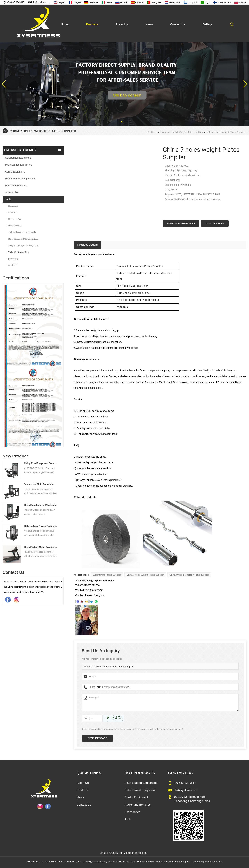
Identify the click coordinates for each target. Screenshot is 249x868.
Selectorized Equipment (18, 158)
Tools (174, 132)
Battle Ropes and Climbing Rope (22, 239)
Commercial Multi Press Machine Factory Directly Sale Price (41, 484)
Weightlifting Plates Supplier (107, 575)
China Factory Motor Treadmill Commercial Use (41, 547)
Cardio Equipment (15, 172)
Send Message (98, 738)
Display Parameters (181, 223)
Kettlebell (11, 265)
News (149, 24)
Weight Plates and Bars (191, 132)
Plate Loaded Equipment (18, 165)
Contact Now (215, 223)
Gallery (207, 24)
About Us (122, 24)
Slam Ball (11, 212)
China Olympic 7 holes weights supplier (189, 575)
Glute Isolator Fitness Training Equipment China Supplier (41, 526)
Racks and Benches (16, 186)
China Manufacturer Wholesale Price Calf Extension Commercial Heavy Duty (41, 505)
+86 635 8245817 (14, 2)
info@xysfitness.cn (39, 2)
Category (164, 132)
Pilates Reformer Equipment (20, 179)
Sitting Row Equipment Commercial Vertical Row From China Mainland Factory (41, 463)
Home (65, 24)
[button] (122, 122)
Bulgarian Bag (13, 219)
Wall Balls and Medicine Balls (21, 232)
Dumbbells (12, 206)
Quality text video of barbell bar (129, 853)
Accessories (12, 192)
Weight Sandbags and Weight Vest (22, 245)
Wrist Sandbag (14, 226)
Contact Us (178, 24)
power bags (12, 259)
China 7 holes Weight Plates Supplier (145, 575)
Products (92, 24)
